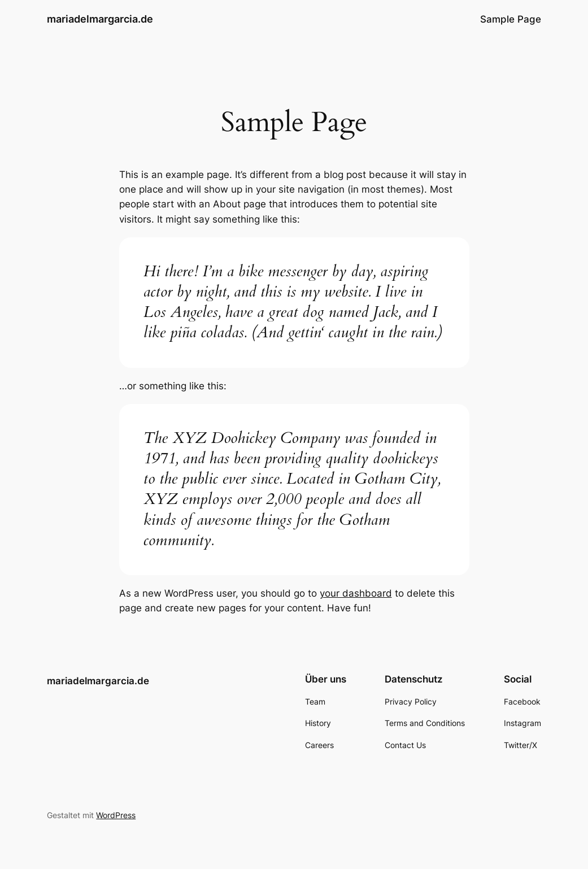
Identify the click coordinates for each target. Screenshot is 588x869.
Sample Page (511, 19)
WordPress (116, 815)
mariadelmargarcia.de (100, 19)
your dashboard (356, 593)
